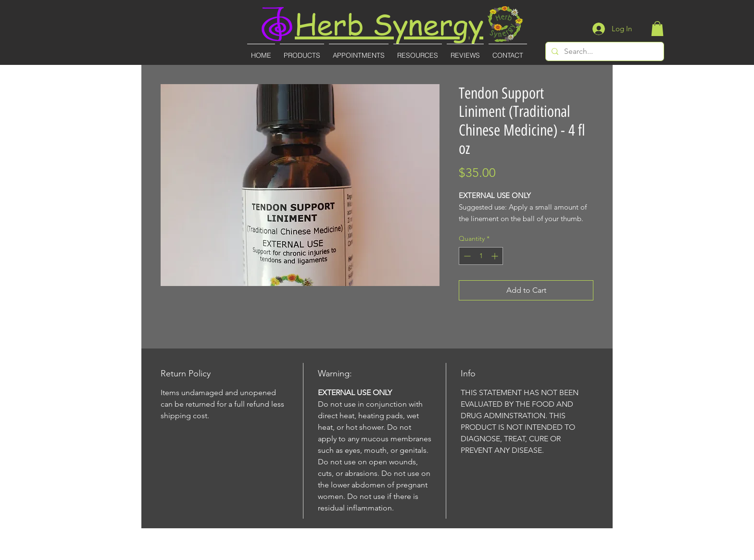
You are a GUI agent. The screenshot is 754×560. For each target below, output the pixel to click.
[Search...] (604, 51)
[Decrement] (466, 256)
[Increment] (496, 256)
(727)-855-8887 (378, 554)
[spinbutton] (481, 256)
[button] (657, 29)
